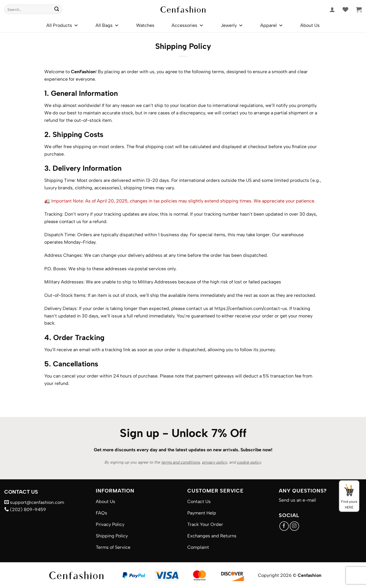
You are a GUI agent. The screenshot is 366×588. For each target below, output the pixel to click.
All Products (62, 25)
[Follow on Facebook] (284, 526)
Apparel (272, 25)
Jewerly (232, 25)
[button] (332, 9)
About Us (310, 25)
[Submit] (57, 9)
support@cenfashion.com (34, 502)
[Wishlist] (345, 9)
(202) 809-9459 (25, 509)
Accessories (188, 25)
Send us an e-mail (297, 500)
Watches (145, 25)
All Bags (107, 25)
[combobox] (33, 9)
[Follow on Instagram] (294, 526)
